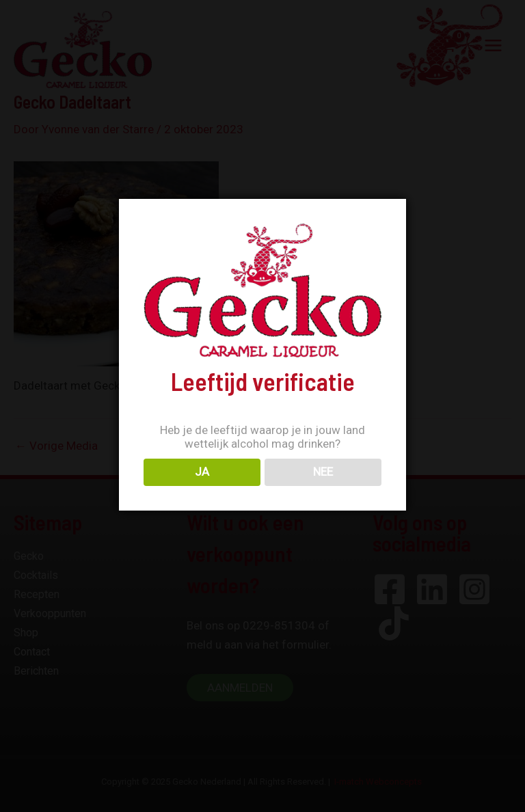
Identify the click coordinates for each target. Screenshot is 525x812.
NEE (323, 472)
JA (202, 472)
